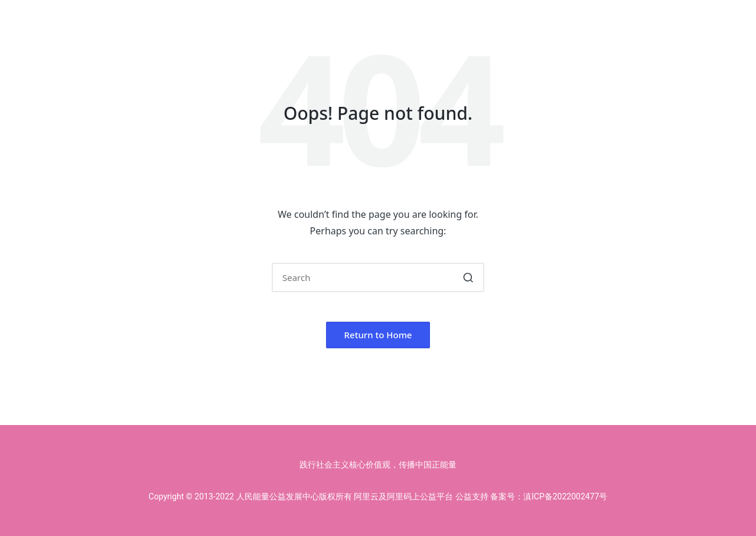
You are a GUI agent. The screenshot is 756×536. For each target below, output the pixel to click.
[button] (468, 277)
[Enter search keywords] (378, 277)
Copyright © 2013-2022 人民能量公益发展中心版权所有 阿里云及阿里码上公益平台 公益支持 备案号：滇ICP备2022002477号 (378, 496)
